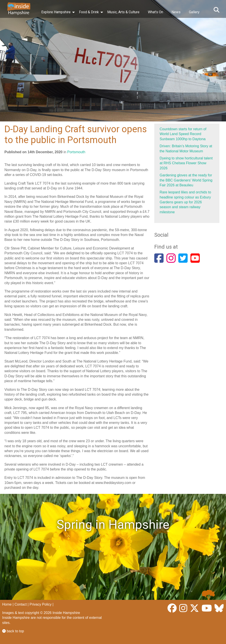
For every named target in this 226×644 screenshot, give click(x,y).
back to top (13, 631)
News (176, 12)
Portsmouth (76, 152)
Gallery (194, 12)
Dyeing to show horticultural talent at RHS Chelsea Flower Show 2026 (186, 163)
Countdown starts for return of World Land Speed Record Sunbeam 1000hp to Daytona (183, 134)
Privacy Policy (41, 604)
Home (7, 604)
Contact (21, 604)
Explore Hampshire (56, 12)
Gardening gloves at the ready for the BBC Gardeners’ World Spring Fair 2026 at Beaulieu (186, 180)
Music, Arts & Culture (123, 12)
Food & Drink (89, 12)
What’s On (155, 12)
